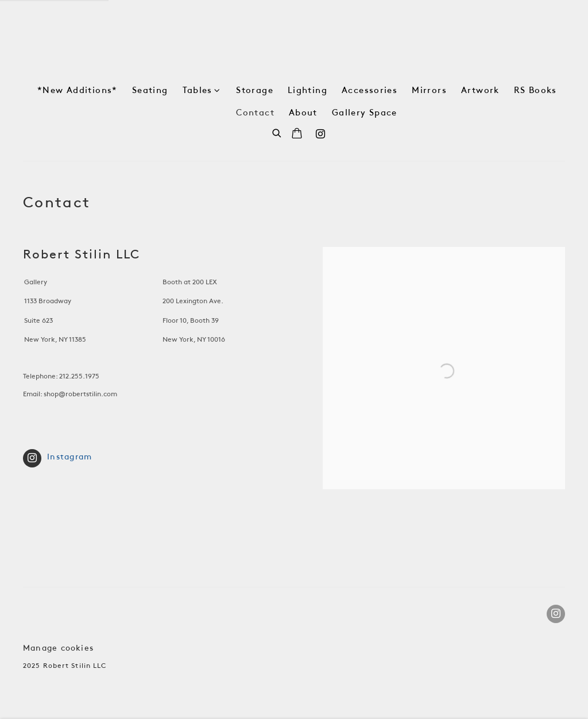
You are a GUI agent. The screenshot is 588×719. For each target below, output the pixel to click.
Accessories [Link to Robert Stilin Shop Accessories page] (370, 91)
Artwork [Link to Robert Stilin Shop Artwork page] (480, 91)
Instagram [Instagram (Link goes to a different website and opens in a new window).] (57, 458)
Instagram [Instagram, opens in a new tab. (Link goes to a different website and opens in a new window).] (320, 134)
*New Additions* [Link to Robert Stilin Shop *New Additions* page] (78, 91)
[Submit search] (277, 132)
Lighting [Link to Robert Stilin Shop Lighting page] (307, 91)
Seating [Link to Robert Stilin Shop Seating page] (150, 91)
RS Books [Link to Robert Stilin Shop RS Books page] (535, 91)
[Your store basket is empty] (297, 134)
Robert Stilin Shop (294, 39)
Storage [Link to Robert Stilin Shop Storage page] (255, 91)
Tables (198, 91)
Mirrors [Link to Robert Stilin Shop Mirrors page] (429, 91)
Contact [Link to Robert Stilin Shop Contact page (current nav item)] (255, 113)
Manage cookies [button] (58, 649)
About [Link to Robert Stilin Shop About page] (303, 113)
